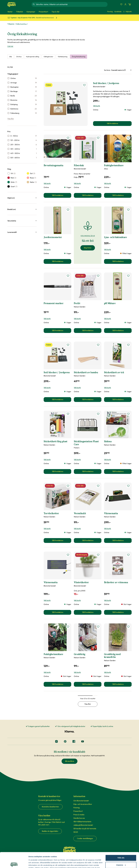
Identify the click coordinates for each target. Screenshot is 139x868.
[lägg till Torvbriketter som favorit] (68, 486)
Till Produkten (62, 196)
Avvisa (121, 857)
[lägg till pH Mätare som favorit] (128, 276)
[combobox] (72, 4)
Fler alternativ (34, 864)
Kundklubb (118, 12)
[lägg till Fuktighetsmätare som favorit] (128, 138)
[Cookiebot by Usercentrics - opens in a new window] (14, 864)
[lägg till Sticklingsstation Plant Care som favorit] (98, 414)
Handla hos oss (79, 818)
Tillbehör (11, 24)
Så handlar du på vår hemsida (85, 828)
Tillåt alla (121, 842)
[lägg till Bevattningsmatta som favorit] (68, 138)
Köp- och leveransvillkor (83, 804)
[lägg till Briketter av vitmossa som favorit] (128, 555)
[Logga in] (125, 4)
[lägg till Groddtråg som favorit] (98, 627)
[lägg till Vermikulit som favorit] (98, 486)
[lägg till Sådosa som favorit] (128, 414)
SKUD (76, 832)
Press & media (79, 815)
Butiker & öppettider (50, 831)
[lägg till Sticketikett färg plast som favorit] (68, 414)
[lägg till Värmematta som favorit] (128, 486)
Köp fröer (88, 248)
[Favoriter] (121, 4)
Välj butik (127, 12)
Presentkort (78, 811)
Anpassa (121, 850)
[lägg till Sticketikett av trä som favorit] (128, 345)
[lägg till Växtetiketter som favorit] (98, 555)
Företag (110, 12)
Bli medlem (69, 761)
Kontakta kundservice (50, 807)
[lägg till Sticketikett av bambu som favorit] (98, 345)
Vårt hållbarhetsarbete (82, 822)
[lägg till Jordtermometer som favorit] (68, 210)
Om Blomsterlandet (81, 801)
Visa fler (11, 119)
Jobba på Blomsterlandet (83, 825)
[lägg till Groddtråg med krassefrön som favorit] (128, 627)
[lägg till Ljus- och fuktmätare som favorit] (128, 210)
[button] (22, 198)
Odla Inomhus (21, 24)
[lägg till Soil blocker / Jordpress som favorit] (84, 85)
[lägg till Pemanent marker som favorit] (68, 276)
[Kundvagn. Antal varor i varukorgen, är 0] (130, 4)
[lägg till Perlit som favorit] (98, 276)
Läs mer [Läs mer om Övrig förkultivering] (10, 46)
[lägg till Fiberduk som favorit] (98, 138)
